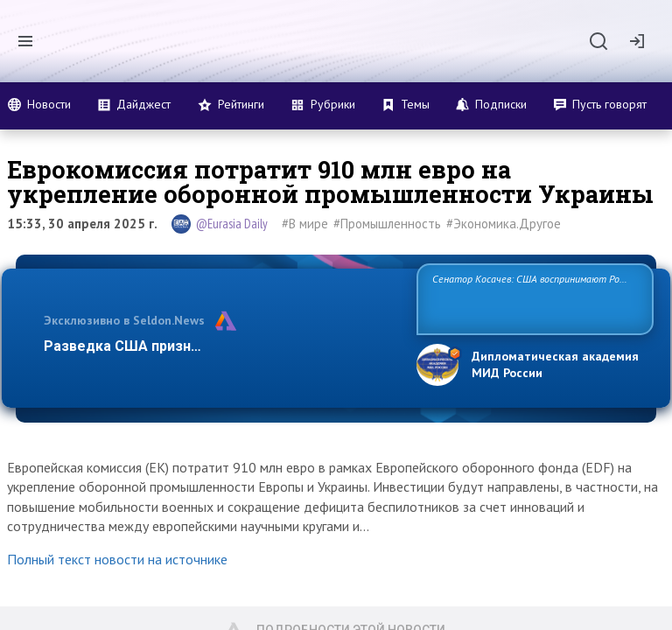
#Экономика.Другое (504, 224)
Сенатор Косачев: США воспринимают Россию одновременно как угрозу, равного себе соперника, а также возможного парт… (532, 298)
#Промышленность (387, 224)
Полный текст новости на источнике (117, 559)
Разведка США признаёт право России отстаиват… (220, 346)
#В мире (305, 224)
